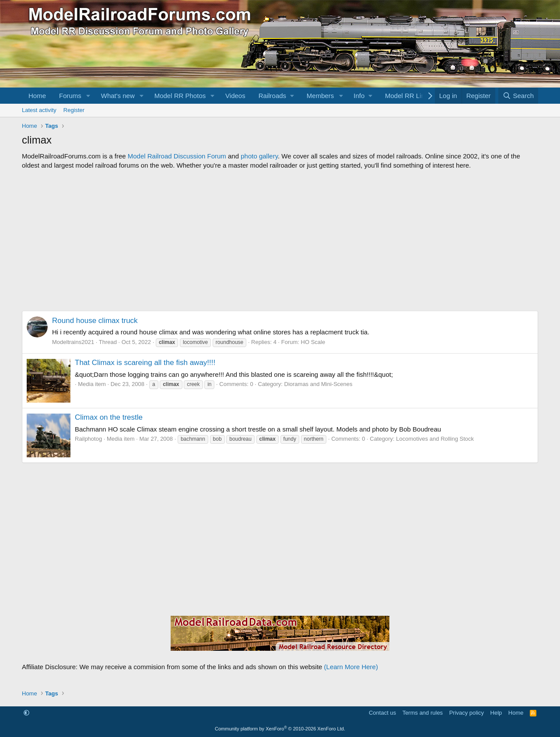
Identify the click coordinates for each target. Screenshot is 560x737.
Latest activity (39, 110)
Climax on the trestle (109, 417)
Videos (235, 96)
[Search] (518, 96)
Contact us (382, 713)
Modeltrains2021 (73, 342)
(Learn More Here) (351, 667)
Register (74, 110)
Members (320, 96)
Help (496, 713)
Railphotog (88, 439)
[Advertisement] (280, 240)
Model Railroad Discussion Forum (177, 156)
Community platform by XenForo (280, 729)
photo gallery (259, 156)
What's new (118, 96)
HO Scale (313, 342)
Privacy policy (467, 713)
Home (37, 96)
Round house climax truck (95, 321)
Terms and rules (423, 713)
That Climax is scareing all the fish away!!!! (145, 363)
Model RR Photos (180, 96)
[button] (88, 96)
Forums (70, 96)
